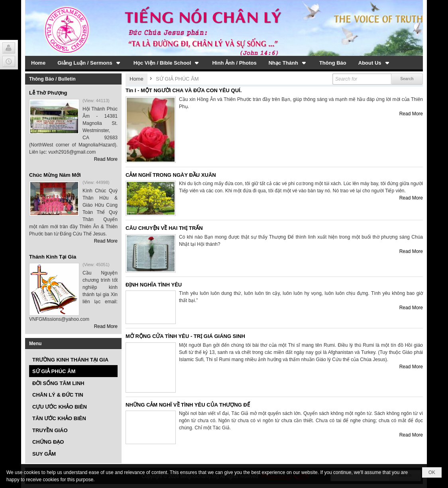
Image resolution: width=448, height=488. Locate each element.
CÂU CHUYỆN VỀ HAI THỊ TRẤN (164, 228)
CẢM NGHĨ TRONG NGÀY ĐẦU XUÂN (171, 175)
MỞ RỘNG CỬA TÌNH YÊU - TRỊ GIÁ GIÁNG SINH (185, 336)
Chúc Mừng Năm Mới (55, 175)
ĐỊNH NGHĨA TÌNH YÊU (154, 285)
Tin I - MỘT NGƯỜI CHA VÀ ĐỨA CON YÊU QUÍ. (184, 90)
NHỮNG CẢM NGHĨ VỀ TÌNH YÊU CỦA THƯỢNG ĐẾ (188, 405)
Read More (106, 159)
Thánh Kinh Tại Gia (53, 257)
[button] (89, 63)
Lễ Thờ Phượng (48, 93)
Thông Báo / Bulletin (52, 79)
